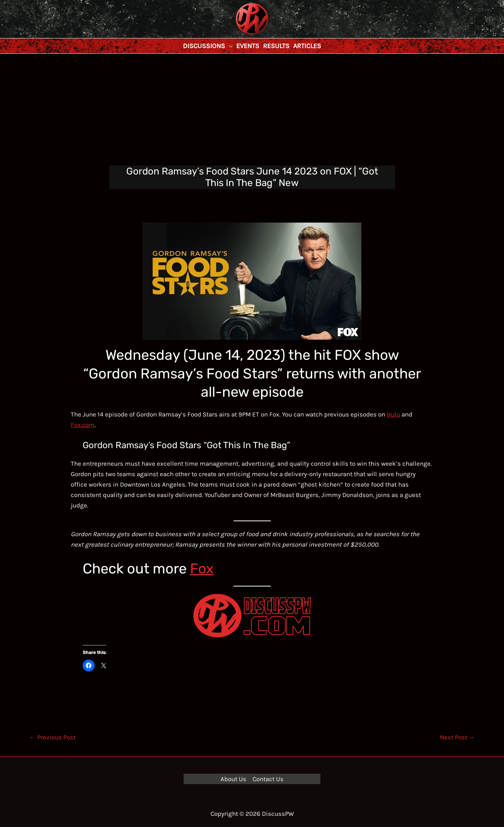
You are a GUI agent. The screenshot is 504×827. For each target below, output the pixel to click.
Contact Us (268, 779)
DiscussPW (237, 35)
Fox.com (83, 425)
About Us (233, 779)
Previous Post (53, 737)
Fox (202, 569)
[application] (229, 46)
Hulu (393, 414)
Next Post (457, 737)
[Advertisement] (252, 110)
